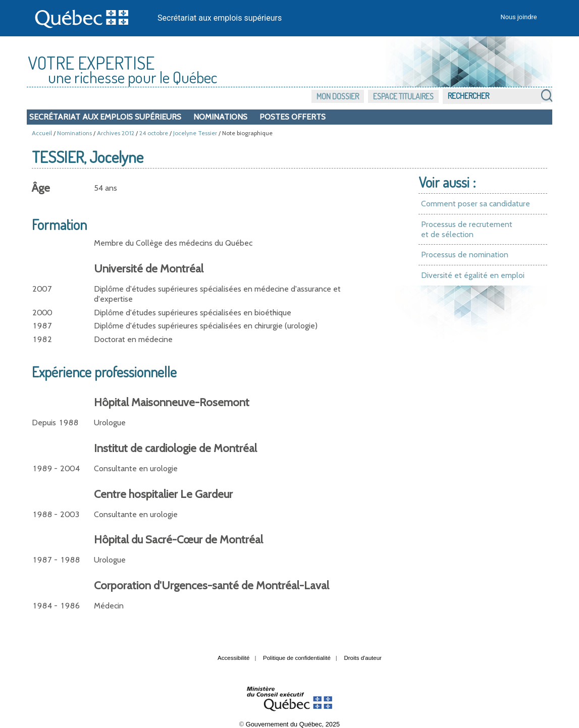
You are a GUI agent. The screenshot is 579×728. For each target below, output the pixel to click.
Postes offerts (293, 117)
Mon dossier (338, 96)
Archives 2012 (116, 133)
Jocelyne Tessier (195, 133)
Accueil (42, 133)
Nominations (220, 117)
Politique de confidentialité (297, 658)
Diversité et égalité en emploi (473, 275)
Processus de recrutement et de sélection (467, 229)
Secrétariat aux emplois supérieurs (220, 18)
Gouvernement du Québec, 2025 (293, 724)
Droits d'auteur (363, 658)
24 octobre (154, 133)
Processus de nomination (465, 255)
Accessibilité (233, 658)
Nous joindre (519, 17)
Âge (41, 188)
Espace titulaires (403, 96)
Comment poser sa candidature (476, 204)
